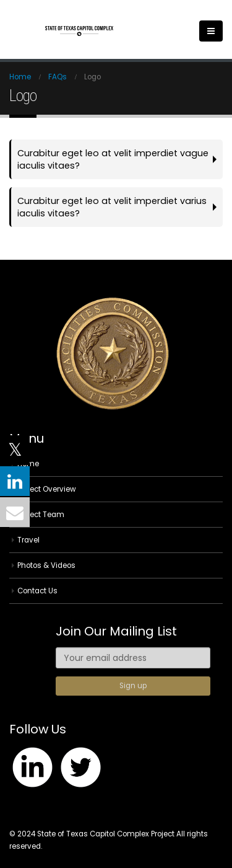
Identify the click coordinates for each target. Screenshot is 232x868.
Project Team (41, 515)
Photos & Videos (46, 565)
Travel (28, 540)
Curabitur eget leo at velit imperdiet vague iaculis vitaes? (113, 159)
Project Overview (47, 489)
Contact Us (37, 591)
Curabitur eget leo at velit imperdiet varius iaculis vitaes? (112, 207)
